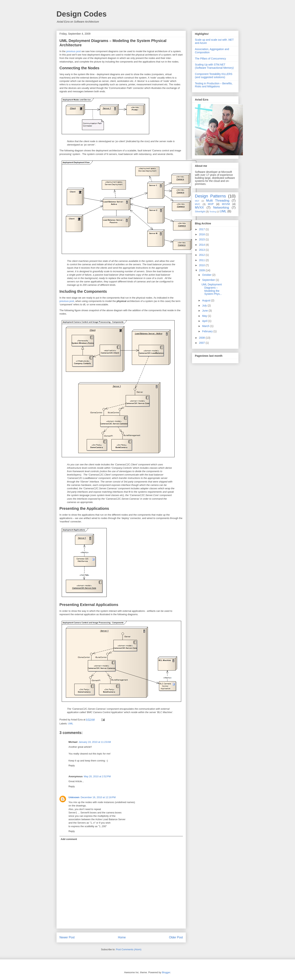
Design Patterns (210, 196)
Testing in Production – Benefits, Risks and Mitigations (214, 85)
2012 (202, 255)
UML (71, 724)
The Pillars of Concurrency (210, 59)
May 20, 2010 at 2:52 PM (97, 776)
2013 (202, 250)
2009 (202, 270)
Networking (221, 208)
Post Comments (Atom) (129, 949)
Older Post (176, 937)
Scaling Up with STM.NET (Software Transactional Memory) (214, 66)
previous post (73, 51)
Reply (72, 765)
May (205, 316)
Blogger (166, 972)
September (209, 280)
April (205, 321)
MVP (211, 204)
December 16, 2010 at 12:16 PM (98, 797)
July (205, 306)
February (208, 331)
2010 (202, 265)
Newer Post (67, 937)
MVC (198, 204)
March (206, 326)
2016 (202, 234)
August (206, 300)
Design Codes (82, 14)
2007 (202, 343)
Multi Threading (218, 201)
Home (122, 937)
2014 (202, 245)
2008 (202, 338)
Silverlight (200, 212)
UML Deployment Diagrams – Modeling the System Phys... (212, 289)
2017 (202, 229)
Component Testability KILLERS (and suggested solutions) (214, 76)
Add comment (69, 839)
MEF (197, 201)
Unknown (74, 797)
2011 (202, 260)
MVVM (226, 204)
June (205, 311)
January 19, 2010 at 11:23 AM (95, 742)
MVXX (199, 208)
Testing (213, 212)
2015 (202, 239)
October (207, 275)
